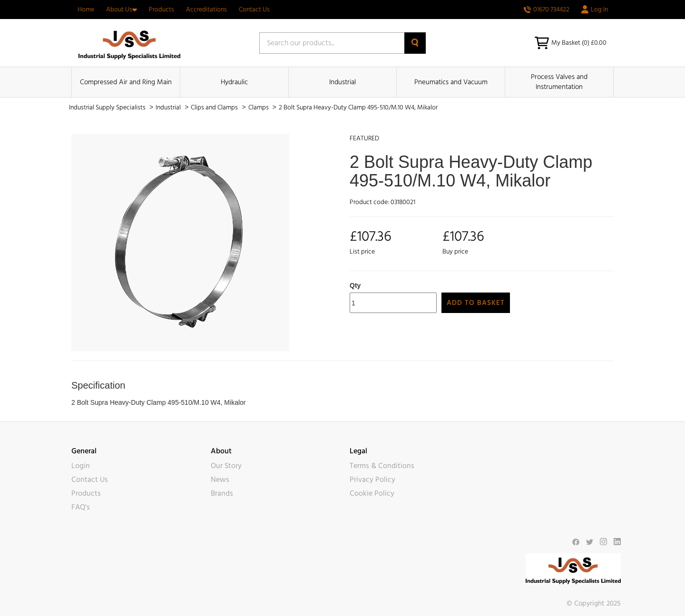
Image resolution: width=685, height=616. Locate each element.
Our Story (226, 466)
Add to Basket (476, 303)
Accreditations (206, 10)
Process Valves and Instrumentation (559, 82)
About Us (122, 10)
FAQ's (81, 507)
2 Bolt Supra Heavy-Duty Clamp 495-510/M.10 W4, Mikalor (358, 108)
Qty (355, 285)
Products (161, 10)
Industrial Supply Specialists (108, 108)
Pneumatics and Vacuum (451, 82)
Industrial (342, 82)
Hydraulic (234, 82)
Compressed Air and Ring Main (126, 82)
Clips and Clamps (215, 108)
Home (86, 10)
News (220, 479)
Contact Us (254, 10)
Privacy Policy (372, 479)
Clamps (259, 108)
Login (81, 466)
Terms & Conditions (382, 466)
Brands (222, 493)
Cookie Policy (372, 493)
